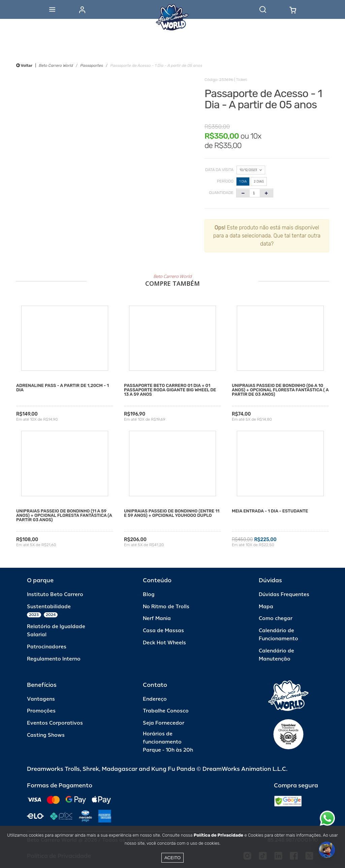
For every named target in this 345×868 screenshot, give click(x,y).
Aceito (172, 858)
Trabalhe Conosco (166, 711)
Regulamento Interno (54, 659)
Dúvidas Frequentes (284, 595)
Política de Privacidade (218, 835)
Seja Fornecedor (164, 723)
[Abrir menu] (52, 9)
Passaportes (91, 65)
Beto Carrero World (56, 65)
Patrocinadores (47, 647)
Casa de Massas (163, 631)
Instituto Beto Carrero (55, 595)
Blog (149, 595)
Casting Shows (46, 735)
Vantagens (41, 699)
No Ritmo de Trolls (166, 607)
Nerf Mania (157, 619)
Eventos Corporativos (55, 723)
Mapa (266, 607)
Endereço (155, 699)
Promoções (41, 711)
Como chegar (276, 619)
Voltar (24, 65)
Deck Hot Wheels (164, 643)
